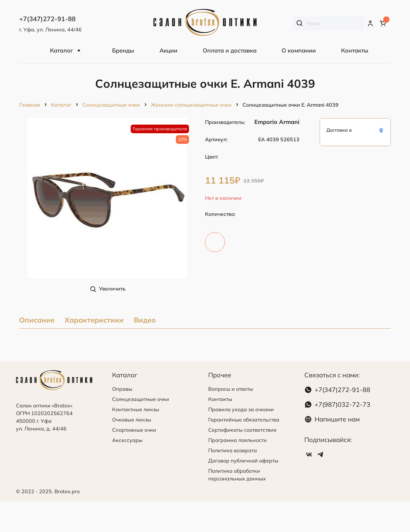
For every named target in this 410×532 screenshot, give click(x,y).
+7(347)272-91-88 (342, 390)
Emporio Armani (277, 122)
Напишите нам (337, 419)
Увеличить (112, 289)
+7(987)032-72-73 (342, 404)
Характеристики (94, 320)
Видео (145, 320)
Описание (37, 320)
